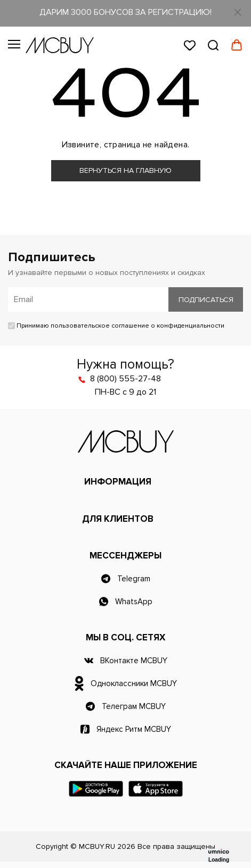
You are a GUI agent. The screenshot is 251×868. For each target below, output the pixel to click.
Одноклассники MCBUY (134, 683)
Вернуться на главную (125, 170)
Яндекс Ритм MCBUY (134, 729)
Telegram (134, 579)
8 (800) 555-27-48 (125, 379)
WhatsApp (134, 602)
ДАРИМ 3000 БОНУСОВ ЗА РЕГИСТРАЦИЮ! (125, 12)
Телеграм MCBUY (134, 706)
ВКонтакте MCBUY (134, 661)
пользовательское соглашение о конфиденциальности (137, 326)
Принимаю (116, 326)
